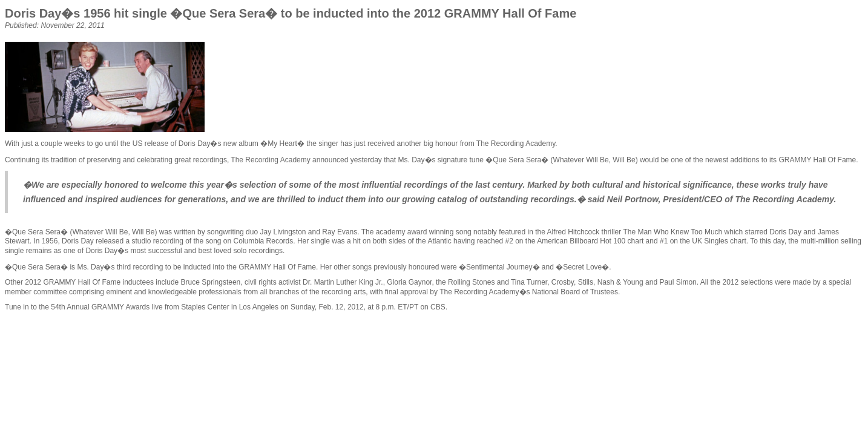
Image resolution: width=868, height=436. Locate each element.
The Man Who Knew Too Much (672, 232)
